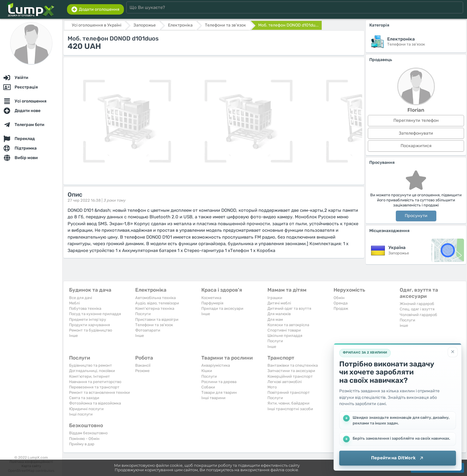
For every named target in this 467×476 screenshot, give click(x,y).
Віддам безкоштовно (88, 433)
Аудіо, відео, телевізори (157, 303)
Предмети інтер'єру (88, 319)
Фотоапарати (148, 330)
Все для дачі (81, 298)
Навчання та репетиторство (95, 382)
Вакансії (143, 365)
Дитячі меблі (279, 303)
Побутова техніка (85, 308)
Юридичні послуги (86, 409)
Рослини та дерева (219, 382)
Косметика (211, 298)
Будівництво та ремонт (91, 365)
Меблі (74, 303)
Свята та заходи (84, 398)
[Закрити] (453, 352)
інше (404, 325)
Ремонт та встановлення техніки (99, 392)
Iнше (73, 336)
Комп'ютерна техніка (155, 308)
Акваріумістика (216, 365)
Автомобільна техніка (155, 298)
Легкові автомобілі (285, 382)
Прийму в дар (82, 444)
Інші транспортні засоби (290, 409)
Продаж (341, 308)
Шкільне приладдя (285, 336)
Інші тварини (213, 398)
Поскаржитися (416, 146)
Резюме (142, 371)
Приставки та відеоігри (157, 319)
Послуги (143, 314)
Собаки (208, 387)
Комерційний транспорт (290, 376)
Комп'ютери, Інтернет (89, 376)
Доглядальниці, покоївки (92, 371)
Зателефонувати (416, 133)
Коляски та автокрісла (288, 325)
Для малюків (279, 314)
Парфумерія (212, 303)
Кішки (207, 371)
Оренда (341, 303)
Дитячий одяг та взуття (289, 308)
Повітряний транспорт (289, 392)
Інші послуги (81, 414)
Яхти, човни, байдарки (288, 403)
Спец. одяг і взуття (417, 309)
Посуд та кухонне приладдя (95, 314)
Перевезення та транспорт (94, 387)
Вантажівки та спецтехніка (293, 365)
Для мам (275, 319)
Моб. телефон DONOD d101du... (288, 25)
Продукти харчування (89, 325)
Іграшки (275, 298)
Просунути (416, 216)
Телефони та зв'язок (154, 325)
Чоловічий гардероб (418, 315)
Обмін (339, 298)
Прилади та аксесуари (222, 308)
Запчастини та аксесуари (291, 371)
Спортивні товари (284, 330)
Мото (272, 387)
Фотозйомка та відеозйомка (95, 403)
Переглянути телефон (416, 120)
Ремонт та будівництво (91, 330)
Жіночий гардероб (417, 304)
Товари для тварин (219, 392)
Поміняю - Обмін (84, 439)
